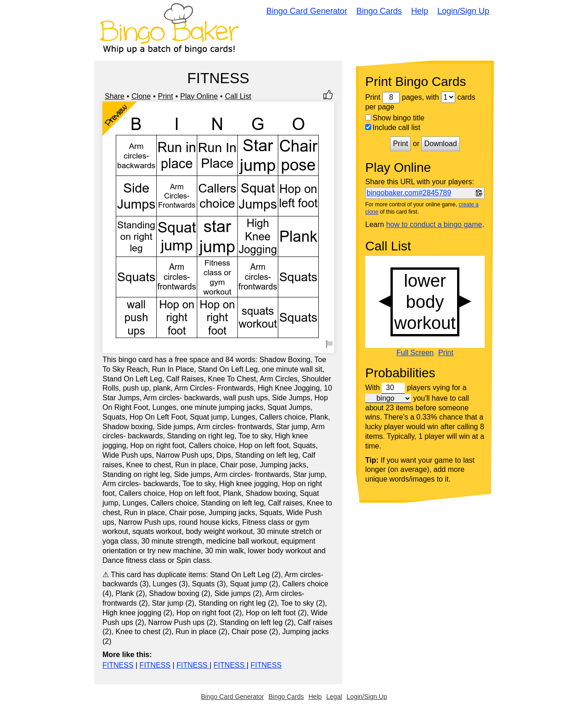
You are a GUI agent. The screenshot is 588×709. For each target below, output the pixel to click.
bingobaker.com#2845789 (409, 193)
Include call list (393, 128)
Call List (238, 96)
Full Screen (415, 353)
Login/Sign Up (463, 11)
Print (166, 96)
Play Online (199, 96)
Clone (141, 96)
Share (115, 96)
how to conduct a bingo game (434, 224)
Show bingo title (395, 118)
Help (420, 11)
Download (440, 144)
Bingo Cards (379, 11)
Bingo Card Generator (307, 11)
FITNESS (118, 665)
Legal (334, 697)
